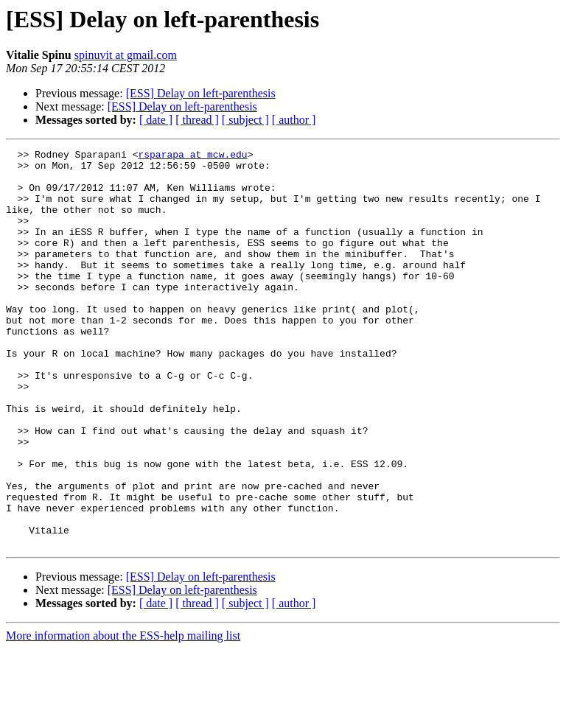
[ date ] (156, 120)
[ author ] (294, 120)
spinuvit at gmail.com (126, 55)
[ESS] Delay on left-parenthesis (201, 93)
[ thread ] (197, 120)
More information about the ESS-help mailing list (123, 715)
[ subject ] (245, 120)
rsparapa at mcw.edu (192, 156)
